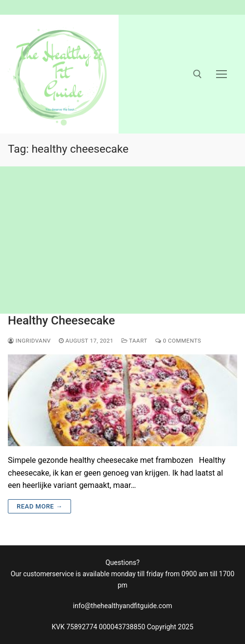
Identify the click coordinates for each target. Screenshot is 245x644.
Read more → (39, 506)
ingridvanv (29, 341)
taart (135, 341)
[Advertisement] (122, 240)
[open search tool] (197, 74)
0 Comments (178, 341)
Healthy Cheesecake (61, 321)
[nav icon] (221, 74)
